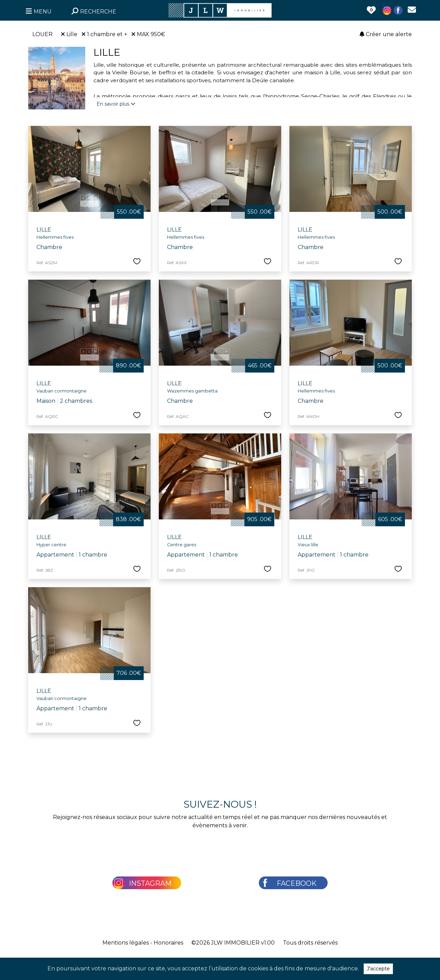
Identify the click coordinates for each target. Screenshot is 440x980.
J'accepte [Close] (378, 972)
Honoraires (168, 943)
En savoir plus (116, 104)
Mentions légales (126, 943)
